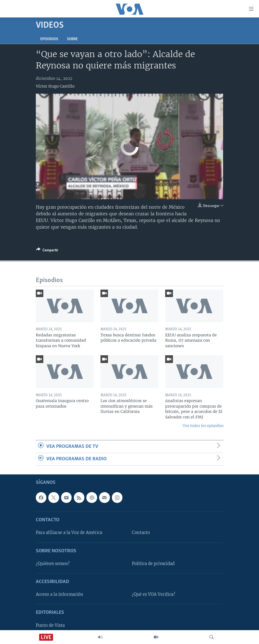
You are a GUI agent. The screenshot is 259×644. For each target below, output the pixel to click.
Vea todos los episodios (203, 426)
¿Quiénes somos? (53, 564)
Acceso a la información (60, 594)
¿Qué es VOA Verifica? (154, 594)
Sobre (72, 39)
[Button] (47, 251)
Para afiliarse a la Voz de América (69, 533)
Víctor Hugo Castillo (55, 86)
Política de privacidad (153, 564)
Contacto (141, 533)
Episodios (49, 39)
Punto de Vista (50, 625)
